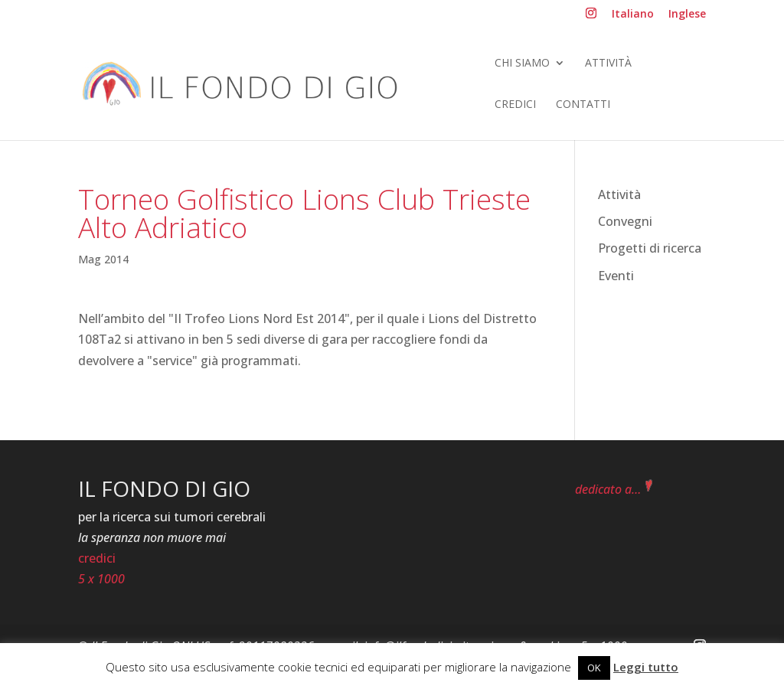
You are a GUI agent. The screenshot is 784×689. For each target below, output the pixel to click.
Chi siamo (522, 64)
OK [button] (594, 668)
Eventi (616, 276)
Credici (515, 105)
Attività (608, 64)
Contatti (583, 105)
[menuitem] (633, 18)
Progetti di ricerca (650, 248)
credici (97, 558)
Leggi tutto (646, 667)
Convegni (625, 221)
